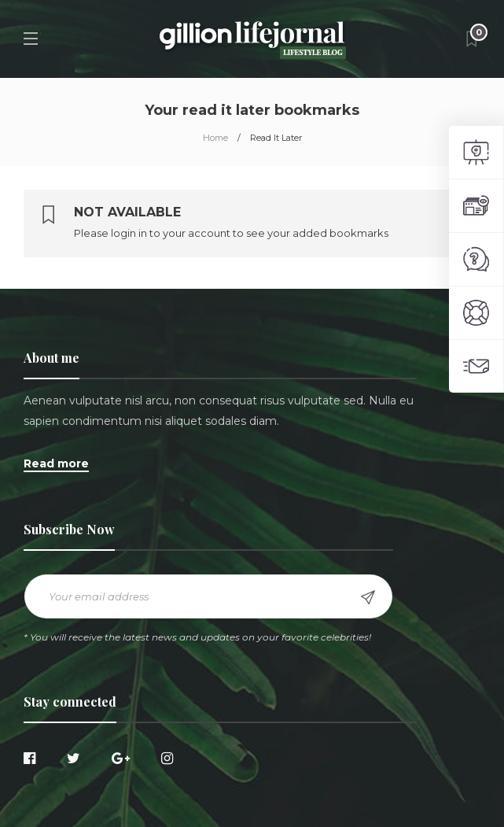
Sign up (368, 597)
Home (215, 138)
